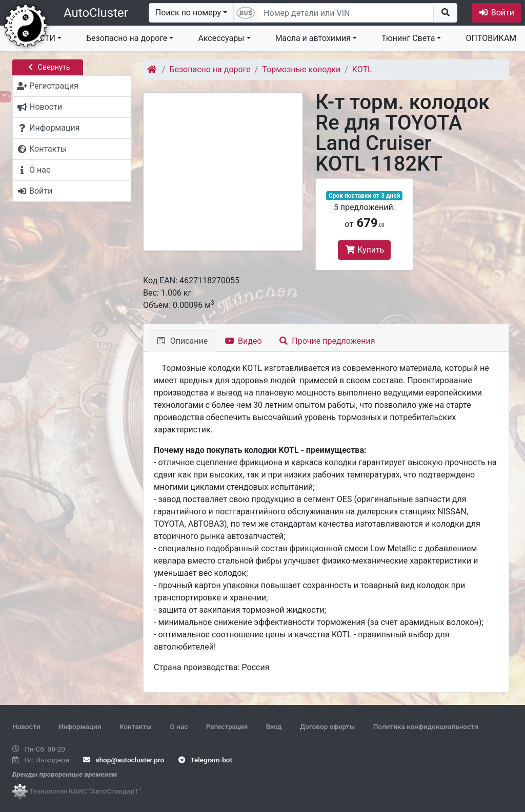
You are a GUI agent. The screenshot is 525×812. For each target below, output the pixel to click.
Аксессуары (221, 38)
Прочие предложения (327, 341)
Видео (243, 341)
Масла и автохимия (313, 38)
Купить (364, 250)
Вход (274, 726)
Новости (26, 726)
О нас (179, 726)
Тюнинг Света (408, 38)
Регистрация (227, 726)
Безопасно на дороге (127, 38)
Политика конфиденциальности (426, 726)
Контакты (136, 726)
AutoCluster (96, 13)
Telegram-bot (205, 760)
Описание (183, 341)
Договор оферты (327, 726)
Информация (80, 726)
